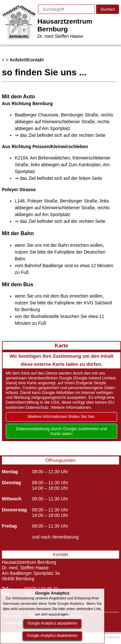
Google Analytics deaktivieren (52, 636)
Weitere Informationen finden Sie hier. (61, 417)
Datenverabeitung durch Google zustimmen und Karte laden (61, 431)
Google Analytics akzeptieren (52, 623)
